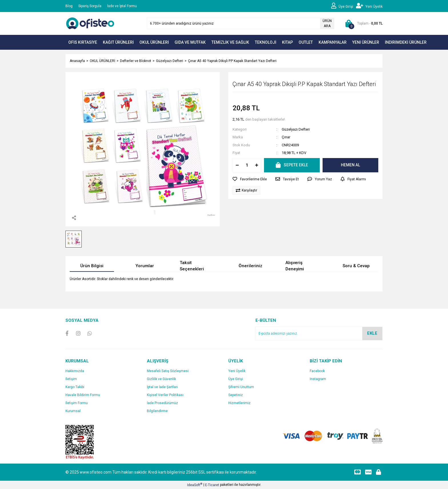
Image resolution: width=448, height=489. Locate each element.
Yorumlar (145, 266)
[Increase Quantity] (257, 165)
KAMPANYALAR (333, 42)
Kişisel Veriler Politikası (165, 395)
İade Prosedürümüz (162, 403)
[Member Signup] (369, 6)
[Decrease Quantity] (237, 165)
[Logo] (91, 23)
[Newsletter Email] (319, 334)
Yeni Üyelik (237, 371)
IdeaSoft (195, 485)
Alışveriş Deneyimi (295, 266)
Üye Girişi (236, 379)
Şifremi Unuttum (241, 387)
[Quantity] (247, 165)
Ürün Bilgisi (92, 266)
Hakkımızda (75, 371)
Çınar (286, 137)
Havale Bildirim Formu (83, 395)
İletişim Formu (77, 403)
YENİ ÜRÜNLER (366, 42)
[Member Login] (344, 6)
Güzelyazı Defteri (296, 129)
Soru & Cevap (356, 266)
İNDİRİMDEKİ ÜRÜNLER (406, 42)
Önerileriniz (250, 266)
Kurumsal (73, 411)
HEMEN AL (350, 165)
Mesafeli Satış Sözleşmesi (168, 371)
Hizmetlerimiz (239, 403)
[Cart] (363, 23)
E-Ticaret (212, 485)
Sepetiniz (236, 395)
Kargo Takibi (75, 387)
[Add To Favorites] (250, 179)
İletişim (71, 379)
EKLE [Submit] (372, 333)
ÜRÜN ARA (327, 23)
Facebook (317, 371)
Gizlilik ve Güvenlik (161, 379)
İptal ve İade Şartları (162, 387)
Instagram (318, 379)
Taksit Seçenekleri (192, 266)
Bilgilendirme (157, 411)
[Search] (241, 23)
